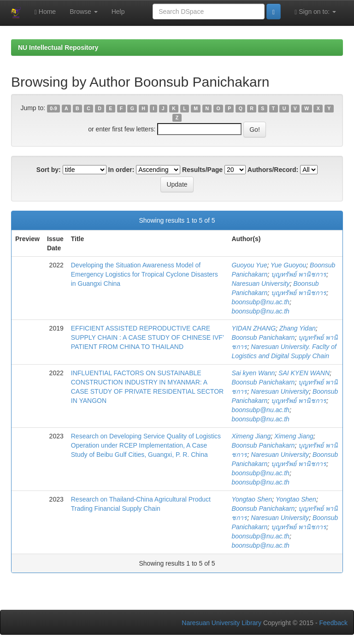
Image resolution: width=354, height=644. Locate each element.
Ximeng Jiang (251, 436)
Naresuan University (260, 284)
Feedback (333, 623)
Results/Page (202, 170)
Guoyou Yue (249, 265)
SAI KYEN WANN (304, 373)
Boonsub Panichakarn (263, 337)
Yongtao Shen (252, 499)
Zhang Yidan (298, 328)
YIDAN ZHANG (254, 328)
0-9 (53, 108)
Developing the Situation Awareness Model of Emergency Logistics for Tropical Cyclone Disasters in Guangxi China (145, 274)
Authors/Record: (273, 170)
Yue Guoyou (288, 265)
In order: (121, 170)
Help (118, 12)
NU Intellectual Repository (58, 47)
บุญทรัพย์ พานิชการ (299, 274)
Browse (84, 12)
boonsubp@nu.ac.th (260, 302)
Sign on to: (315, 12)
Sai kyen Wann (253, 373)
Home (45, 12)
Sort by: (49, 170)
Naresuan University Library (221, 623)
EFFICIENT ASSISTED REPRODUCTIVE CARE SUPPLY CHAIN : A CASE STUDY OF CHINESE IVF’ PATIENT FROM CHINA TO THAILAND (147, 337)
